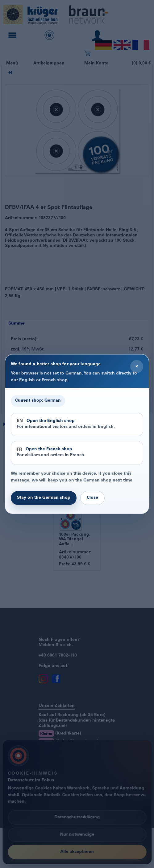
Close (92, 498)
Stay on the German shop (44, 498)
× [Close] (137, 366)
